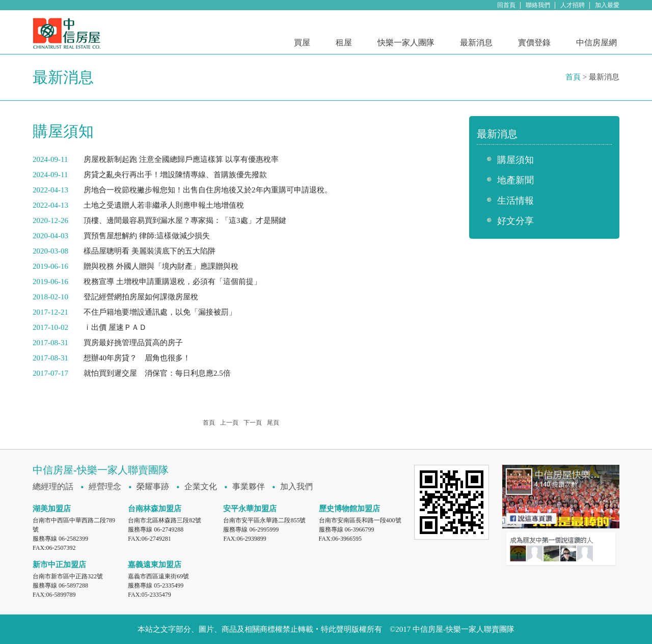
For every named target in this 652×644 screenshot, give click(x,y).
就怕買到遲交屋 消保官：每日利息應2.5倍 (157, 373)
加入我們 (296, 486)
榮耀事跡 (153, 486)
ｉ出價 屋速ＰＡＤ (115, 327)
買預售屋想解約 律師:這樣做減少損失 (147, 236)
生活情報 (515, 201)
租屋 (344, 43)
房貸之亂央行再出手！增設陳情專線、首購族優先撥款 (175, 175)
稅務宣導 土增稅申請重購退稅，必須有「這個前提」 (172, 282)
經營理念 (105, 486)
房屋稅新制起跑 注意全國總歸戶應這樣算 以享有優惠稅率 (181, 159)
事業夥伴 (249, 486)
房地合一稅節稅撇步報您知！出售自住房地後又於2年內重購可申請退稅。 (208, 190)
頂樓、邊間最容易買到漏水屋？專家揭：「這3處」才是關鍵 (185, 220)
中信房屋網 (596, 43)
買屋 (302, 43)
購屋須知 (515, 160)
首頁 (573, 77)
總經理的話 (53, 486)
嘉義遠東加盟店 (155, 565)
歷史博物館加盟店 (349, 509)
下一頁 (253, 423)
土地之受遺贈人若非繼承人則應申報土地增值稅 (164, 205)
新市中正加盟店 (59, 565)
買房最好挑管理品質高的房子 (133, 343)
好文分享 (515, 221)
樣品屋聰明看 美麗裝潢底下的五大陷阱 (150, 251)
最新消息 (476, 43)
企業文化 (201, 486)
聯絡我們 (538, 5)
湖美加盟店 (52, 509)
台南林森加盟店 (155, 509)
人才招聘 (573, 5)
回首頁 (506, 5)
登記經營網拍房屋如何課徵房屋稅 (141, 297)
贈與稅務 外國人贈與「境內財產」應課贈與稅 (161, 266)
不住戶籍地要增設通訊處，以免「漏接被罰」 (160, 312)
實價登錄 (534, 43)
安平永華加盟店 (250, 509)
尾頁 (273, 423)
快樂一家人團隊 (406, 43)
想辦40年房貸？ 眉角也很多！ (137, 358)
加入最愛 (607, 5)
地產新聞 (515, 180)
